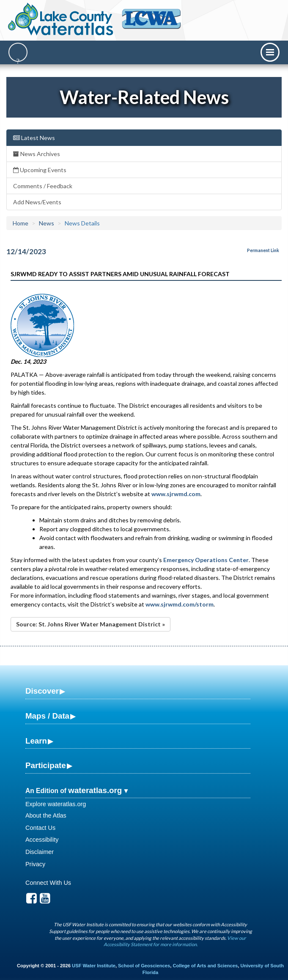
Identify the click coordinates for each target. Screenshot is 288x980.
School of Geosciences (144, 966)
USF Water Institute (94, 966)
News (47, 223)
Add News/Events (37, 202)
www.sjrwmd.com (176, 494)
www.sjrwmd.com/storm (180, 604)
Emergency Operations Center (206, 560)
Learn (36, 741)
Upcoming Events (40, 170)
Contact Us (40, 828)
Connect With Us (48, 883)
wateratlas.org (95, 790)
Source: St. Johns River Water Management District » (91, 624)
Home (21, 223)
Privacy (35, 864)
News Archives (37, 154)
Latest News (34, 138)
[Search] (18, 52)
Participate (46, 765)
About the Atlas (46, 815)
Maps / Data (47, 716)
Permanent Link (263, 250)
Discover (42, 691)
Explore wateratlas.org (56, 804)
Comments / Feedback (43, 186)
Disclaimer (40, 852)
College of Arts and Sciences (205, 966)
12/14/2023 (26, 251)
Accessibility (42, 840)
